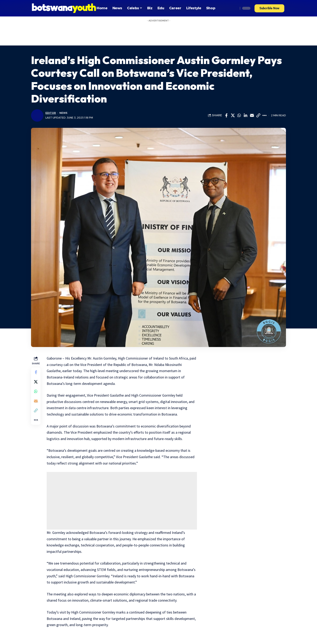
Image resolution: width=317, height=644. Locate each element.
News (63, 113)
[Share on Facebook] (226, 115)
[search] (234, 8)
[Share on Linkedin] (245, 115)
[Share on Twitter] (233, 115)
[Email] (252, 115)
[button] (269, 8)
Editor (51, 113)
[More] (265, 115)
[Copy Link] (258, 115)
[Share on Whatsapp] (239, 115)
